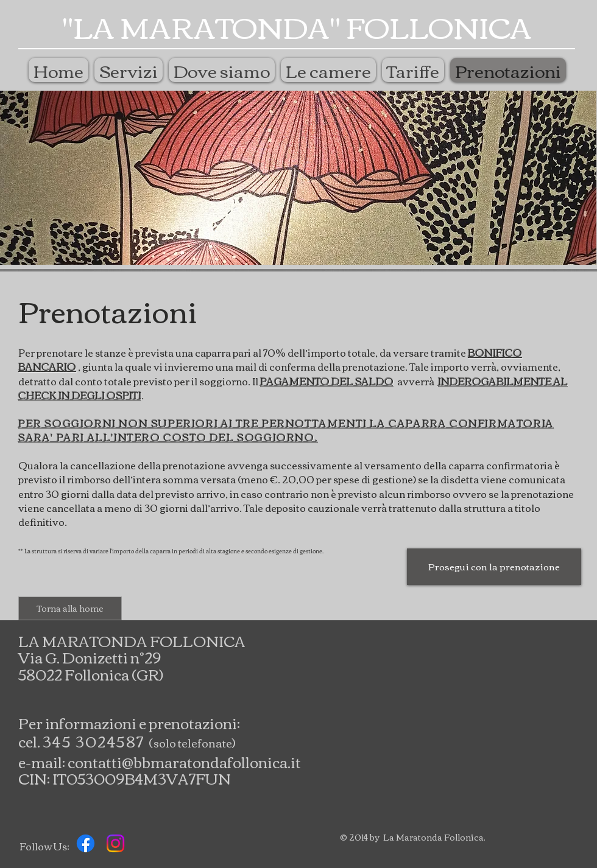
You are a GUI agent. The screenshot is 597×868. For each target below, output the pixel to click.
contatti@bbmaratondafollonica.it (184, 761)
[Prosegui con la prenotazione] (494, 567)
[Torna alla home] (70, 608)
